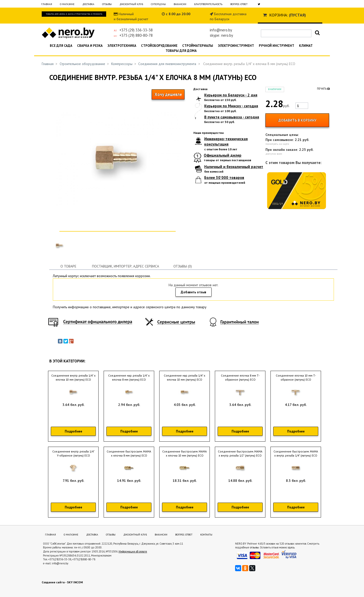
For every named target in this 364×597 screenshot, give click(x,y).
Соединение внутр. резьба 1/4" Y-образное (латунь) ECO (73, 454)
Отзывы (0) (183, 266)
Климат (306, 46)
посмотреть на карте (277, 144)
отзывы (254, 547)
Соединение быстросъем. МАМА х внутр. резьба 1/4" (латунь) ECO (296, 454)
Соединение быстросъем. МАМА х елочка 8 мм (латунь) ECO (129, 454)
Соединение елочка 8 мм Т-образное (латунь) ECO (240, 378)
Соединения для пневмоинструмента (167, 64)
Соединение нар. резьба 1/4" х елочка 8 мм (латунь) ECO (129, 378)
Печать (323, 89)
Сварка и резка (90, 46)
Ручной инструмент (277, 46)
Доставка (88, 4)
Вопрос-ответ (239, 4)
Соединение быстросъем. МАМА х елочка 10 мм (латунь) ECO (185, 454)
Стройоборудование (159, 46)
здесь (291, 547)
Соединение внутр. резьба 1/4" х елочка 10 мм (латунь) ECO (73, 378)
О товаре (68, 266)
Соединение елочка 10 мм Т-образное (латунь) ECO (296, 378)
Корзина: (279, 15)
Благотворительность (208, 4)
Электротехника (122, 46)
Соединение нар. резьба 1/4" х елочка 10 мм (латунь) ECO (185, 378)
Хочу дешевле (168, 94)
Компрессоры (122, 64)
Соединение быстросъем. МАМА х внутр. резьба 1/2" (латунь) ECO (240, 454)
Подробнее (73, 431)
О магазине (67, 4)
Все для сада (61, 46)
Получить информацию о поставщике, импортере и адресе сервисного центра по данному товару (130, 307)
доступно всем (274, 154)
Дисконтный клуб (131, 4)
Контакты (206, 535)
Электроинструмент (236, 46)
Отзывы (107, 4)
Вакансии (180, 4)
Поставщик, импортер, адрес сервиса (126, 266)
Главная (47, 4)
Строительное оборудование (82, 64)
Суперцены (158, 4)
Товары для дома (181, 51)
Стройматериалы (198, 46)
